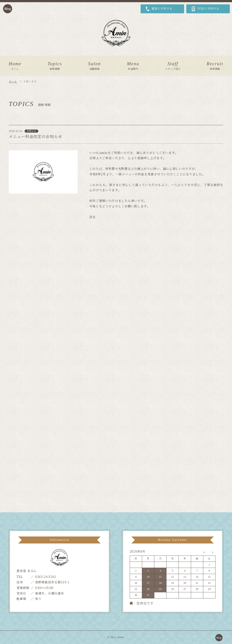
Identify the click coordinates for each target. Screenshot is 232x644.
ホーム (13, 81)
